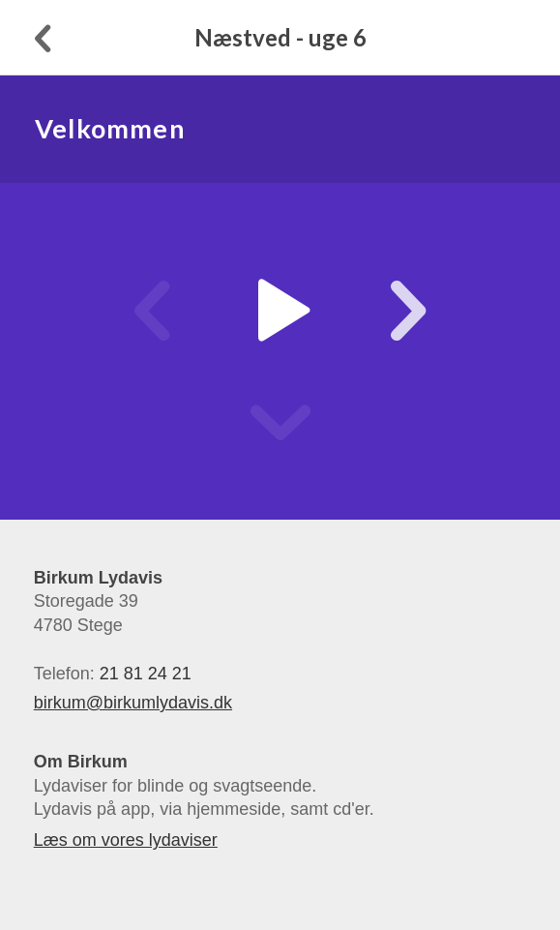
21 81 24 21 (146, 674)
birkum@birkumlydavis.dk (133, 703)
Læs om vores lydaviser (126, 840)
